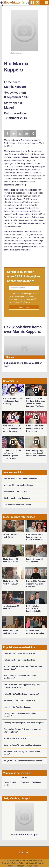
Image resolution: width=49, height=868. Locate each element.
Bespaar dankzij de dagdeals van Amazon (21, 478)
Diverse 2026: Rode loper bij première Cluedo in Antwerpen (35, 537)
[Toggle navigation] (47, 3)
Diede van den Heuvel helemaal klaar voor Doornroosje (35, 428)
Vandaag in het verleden (17, 773)
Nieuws (10, 357)
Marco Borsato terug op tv (15, 738)
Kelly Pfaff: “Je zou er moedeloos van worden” (23, 761)
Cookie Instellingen (16, 866)
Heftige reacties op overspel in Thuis (19, 660)
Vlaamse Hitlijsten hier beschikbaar (19, 485)
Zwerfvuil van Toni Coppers (15, 491)
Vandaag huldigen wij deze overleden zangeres (24, 723)
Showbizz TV (11, 381)
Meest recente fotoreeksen (19, 517)
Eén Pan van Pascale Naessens (17, 498)
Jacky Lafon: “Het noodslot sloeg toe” (20, 700)
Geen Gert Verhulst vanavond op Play (19, 653)
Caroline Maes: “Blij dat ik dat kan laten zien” (23, 745)
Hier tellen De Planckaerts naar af (18, 707)
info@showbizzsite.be (35, 863)
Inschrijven (24, 307)
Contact (24, 853)
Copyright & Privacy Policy (13, 863)
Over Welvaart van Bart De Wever (17, 505)
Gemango (35, 866)
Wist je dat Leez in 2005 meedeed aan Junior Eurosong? (13, 401)
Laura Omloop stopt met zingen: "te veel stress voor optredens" (36, 453)
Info (41, 861)
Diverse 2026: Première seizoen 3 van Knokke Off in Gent (36, 584)
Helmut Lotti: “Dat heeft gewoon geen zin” (21, 694)
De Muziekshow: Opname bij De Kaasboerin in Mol (34, 609)
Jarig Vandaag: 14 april (17, 798)
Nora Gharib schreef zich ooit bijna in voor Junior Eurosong (12, 428)
